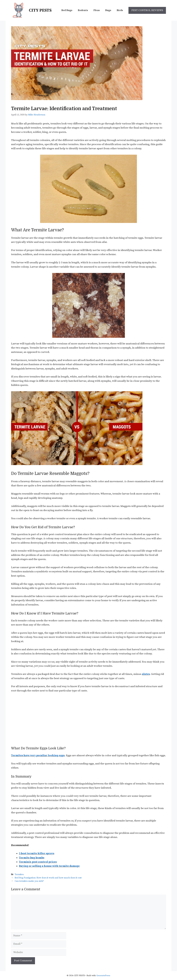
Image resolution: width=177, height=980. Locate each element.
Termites (19, 874)
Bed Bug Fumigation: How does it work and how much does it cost (48, 878)
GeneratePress (103, 976)
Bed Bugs (67, 10)
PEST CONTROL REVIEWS (147, 10)
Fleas (97, 10)
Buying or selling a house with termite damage (49, 866)
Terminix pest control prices (38, 862)
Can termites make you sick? (29, 881)
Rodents (83, 10)
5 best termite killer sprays (37, 853)
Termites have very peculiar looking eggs (38, 755)
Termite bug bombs (32, 858)
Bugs (108, 10)
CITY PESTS (40, 10)
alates (146, 674)
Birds (120, 10)
